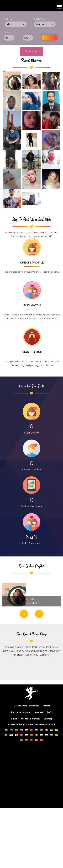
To (24, 32)
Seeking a (39, 19)
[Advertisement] (30, 774)
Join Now (32, 51)
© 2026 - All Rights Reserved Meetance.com (32, 724)
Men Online (31, 433)
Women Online (32, 469)
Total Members (32, 543)
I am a (9, 19)
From (7, 32)
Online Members (31, 506)
